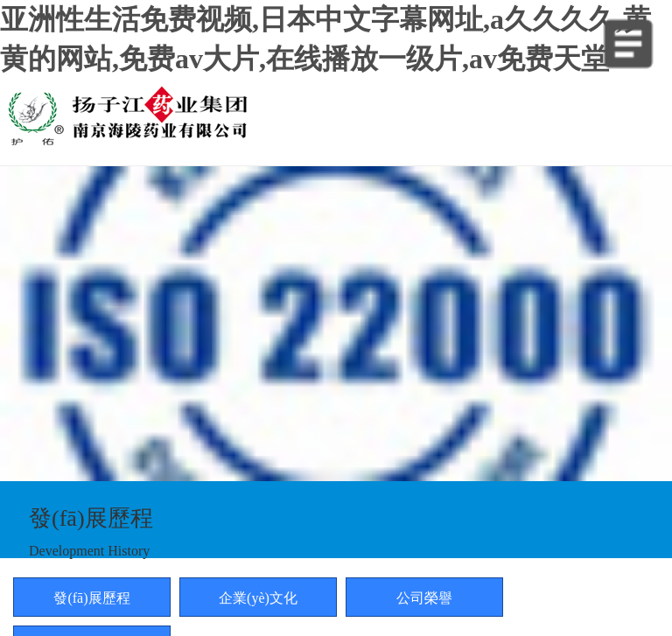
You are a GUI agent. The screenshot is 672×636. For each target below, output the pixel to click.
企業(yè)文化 (258, 598)
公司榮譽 (424, 598)
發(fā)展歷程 (91, 598)
